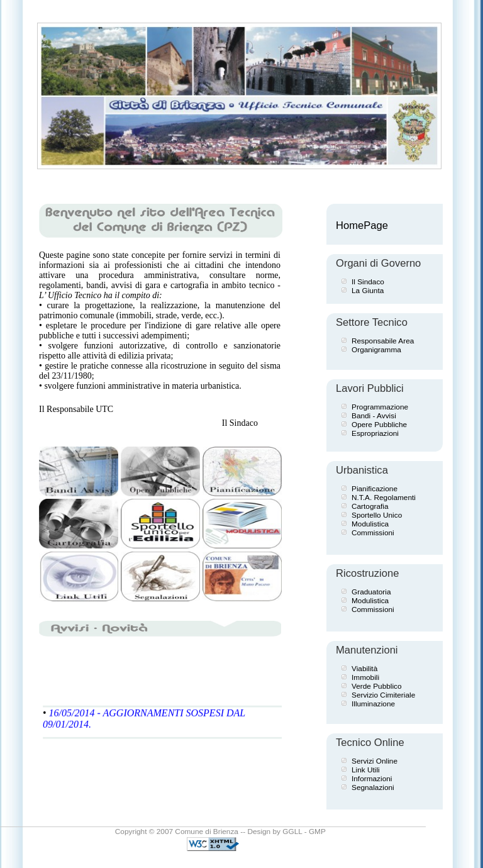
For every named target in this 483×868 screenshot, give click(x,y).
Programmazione (380, 407)
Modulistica (370, 524)
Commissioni (373, 533)
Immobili (365, 677)
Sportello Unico (377, 515)
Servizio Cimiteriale (383, 695)
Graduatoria (371, 592)
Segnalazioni (373, 787)
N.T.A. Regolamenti (384, 498)
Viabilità (364, 669)
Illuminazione (373, 704)
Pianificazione (375, 489)
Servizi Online (375, 761)
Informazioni (372, 779)
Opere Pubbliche (379, 425)
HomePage (362, 225)
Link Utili (366, 770)
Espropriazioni (375, 433)
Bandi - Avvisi (374, 416)
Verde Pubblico (377, 686)
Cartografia (370, 506)
